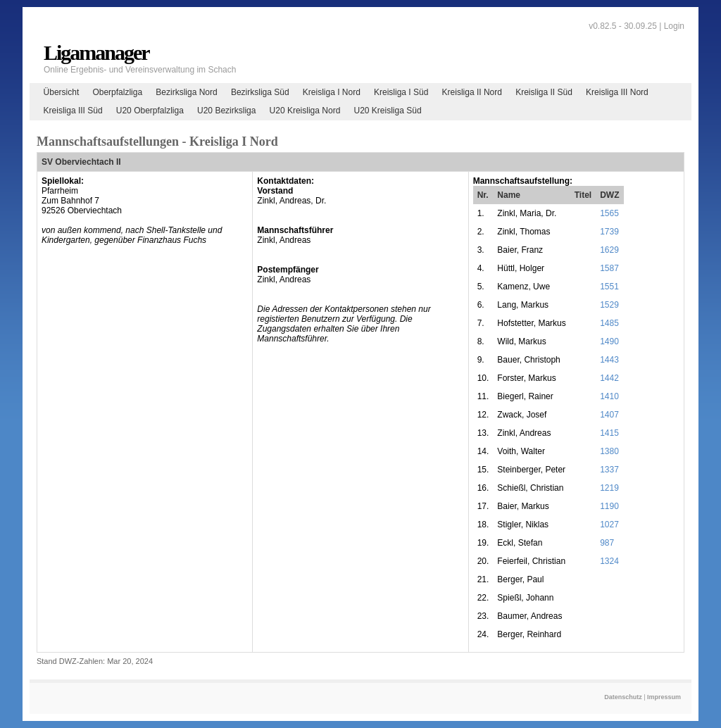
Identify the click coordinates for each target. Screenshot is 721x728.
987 (607, 543)
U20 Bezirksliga (226, 111)
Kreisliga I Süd (401, 92)
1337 (609, 470)
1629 (609, 250)
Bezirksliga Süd (260, 92)
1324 (609, 561)
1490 (609, 341)
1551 (609, 287)
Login (674, 26)
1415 (609, 433)
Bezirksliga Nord (186, 92)
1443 (609, 360)
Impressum (664, 697)
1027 (609, 525)
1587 (609, 268)
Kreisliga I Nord (332, 92)
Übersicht (62, 92)
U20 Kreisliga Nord (305, 111)
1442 (609, 378)
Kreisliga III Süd (73, 111)
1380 (609, 451)
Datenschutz (623, 697)
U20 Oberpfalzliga (150, 111)
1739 (609, 232)
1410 (609, 396)
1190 (609, 506)
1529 (609, 305)
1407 (609, 415)
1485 (609, 323)
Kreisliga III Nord (617, 92)
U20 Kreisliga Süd (388, 111)
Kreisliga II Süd (544, 92)
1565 (609, 213)
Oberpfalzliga (117, 92)
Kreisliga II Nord (472, 92)
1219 (609, 488)
